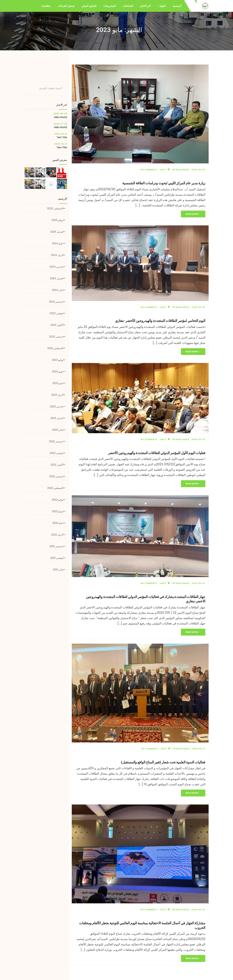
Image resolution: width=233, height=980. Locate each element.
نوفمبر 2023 (56, 313)
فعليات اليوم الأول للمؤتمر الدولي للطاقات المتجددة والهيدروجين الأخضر (157, 453)
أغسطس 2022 (55, 488)
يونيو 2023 (57, 372)
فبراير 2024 (56, 278)
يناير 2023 (58, 430)
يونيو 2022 (57, 511)
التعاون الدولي (89, 6)
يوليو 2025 (57, 220)
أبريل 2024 (57, 255)
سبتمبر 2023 (56, 337)
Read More (193, 214)
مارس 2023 (56, 406)
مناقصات (46, 6)
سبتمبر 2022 (56, 476)
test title (62, 137)
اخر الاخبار (145, 6)
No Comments (149, 170)
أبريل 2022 (57, 535)
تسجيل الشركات (66, 6)
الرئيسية (177, 6)
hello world (60, 117)
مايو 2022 (58, 523)
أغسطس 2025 (55, 208)
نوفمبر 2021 (57, 558)
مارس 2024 (56, 267)
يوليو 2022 (57, 500)
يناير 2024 (57, 290)
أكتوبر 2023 (57, 325)
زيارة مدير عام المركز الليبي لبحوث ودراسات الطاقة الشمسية (164, 183)
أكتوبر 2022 (57, 465)
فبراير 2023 (57, 418)
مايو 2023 (58, 383)
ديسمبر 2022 (56, 441)
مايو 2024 (58, 243)
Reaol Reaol (182, 170)
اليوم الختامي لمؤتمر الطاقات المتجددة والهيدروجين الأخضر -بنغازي (160, 321)
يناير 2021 (58, 570)
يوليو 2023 (57, 360)
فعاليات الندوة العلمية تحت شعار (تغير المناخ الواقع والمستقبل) (163, 762)
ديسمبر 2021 (56, 546)
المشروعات (109, 6)
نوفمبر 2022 (56, 453)
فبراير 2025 (57, 232)
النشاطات (128, 6)
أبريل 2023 (57, 395)
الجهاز (163, 6)
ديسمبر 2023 (56, 302)
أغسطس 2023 (55, 348)
